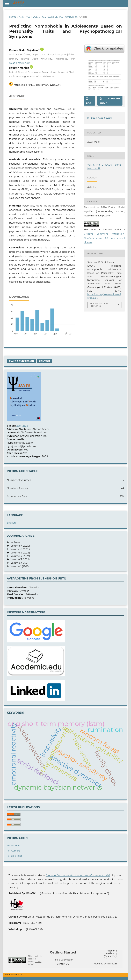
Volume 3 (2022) (19, 559)
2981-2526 (22, 426)
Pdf (89, 103)
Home (13, 17)
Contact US (63, 964)
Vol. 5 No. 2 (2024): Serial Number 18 (55, 17)
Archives (25, 17)
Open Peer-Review (102, 118)
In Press (14, 542)
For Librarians (14, 856)
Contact (44, 361)
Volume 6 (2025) (19, 549)
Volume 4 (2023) (19, 556)
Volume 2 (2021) (19, 563)
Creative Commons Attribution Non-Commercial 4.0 (78, 875)
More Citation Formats (99, 305)
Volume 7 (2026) (19, 546)
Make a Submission (21, 361)
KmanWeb (112, 964)
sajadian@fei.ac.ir (20, 63)
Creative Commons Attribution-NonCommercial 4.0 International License (104, 238)
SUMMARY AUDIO (110, 101)
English (11, 523)
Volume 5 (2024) (19, 553)
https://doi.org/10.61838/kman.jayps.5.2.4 (37, 85)
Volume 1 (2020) (19, 566)
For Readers (13, 846)
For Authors (13, 851)
